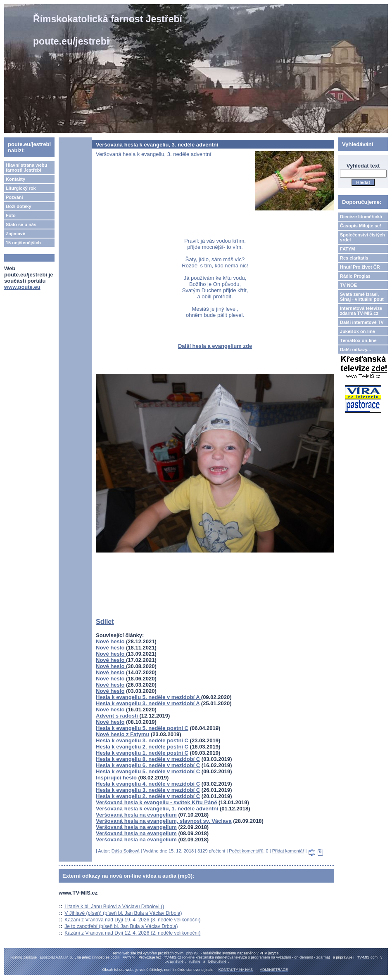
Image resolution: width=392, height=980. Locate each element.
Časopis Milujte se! (361, 226)
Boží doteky (19, 206)
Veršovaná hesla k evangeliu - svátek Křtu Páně (156, 802)
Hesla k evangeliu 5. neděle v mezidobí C (148, 771)
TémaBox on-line (358, 340)
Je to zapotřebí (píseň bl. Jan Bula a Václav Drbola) (121, 926)
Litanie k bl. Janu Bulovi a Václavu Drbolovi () (114, 907)
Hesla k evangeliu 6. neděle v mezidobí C (148, 765)
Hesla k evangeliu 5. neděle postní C (142, 728)
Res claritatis (354, 258)
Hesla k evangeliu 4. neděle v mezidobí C (148, 784)
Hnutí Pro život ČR (360, 267)
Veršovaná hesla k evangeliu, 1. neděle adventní (157, 809)
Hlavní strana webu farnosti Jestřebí (26, 168)
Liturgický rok (21, 188)
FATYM (347, 249)
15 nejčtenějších (23, 243)
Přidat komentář (288, 851)
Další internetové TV (362, 322)
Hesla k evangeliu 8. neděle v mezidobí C (148, 759)
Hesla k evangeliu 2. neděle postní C (142, 747)
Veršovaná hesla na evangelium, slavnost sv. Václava (164, 821)
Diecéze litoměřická (361, 217)
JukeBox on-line (358, 331)
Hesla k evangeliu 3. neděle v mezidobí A (148, 703)
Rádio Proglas (355, 276)
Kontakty (15, 179)
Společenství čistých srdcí (362, 237)
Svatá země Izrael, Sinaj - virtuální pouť (362, 297)
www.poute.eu (22, 287)
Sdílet (105, 622)
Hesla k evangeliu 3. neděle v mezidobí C (148, 790)
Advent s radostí (118, 716)
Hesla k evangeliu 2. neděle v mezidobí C (148, 796)
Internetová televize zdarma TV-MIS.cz (361, 311)
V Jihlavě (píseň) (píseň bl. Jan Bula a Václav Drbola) (123, 913)
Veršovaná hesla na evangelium (136, 815)
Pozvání (14, 197)
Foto (11, 215)
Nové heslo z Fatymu (122, 734)
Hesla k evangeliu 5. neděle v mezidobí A (148, 697)
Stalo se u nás (21, 224)
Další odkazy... (355, 349)
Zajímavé (15, 234)
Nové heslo (110, 641)
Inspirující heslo (116, 778)
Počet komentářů (246, 851)
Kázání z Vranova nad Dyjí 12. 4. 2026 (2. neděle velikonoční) (132, 933)
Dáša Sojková (126, 851)
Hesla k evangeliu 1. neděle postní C (142, 753)
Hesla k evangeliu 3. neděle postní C (142, 740)
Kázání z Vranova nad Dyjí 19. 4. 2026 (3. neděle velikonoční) (132, 920)
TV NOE (348, 285)
